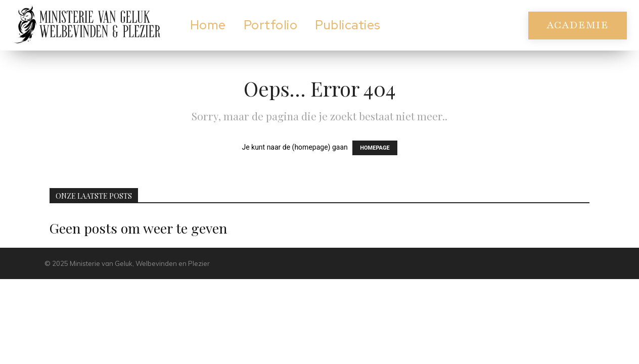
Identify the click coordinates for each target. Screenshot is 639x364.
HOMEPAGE (375, 148)
